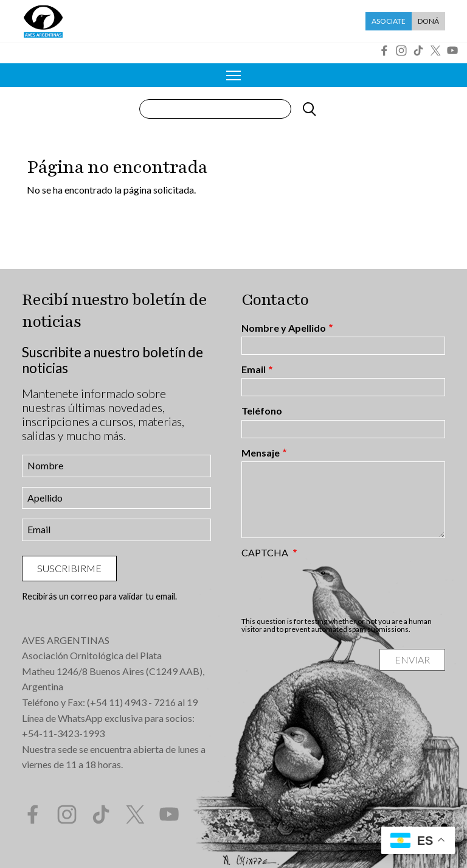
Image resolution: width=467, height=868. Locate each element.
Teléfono (262, 411)
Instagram (401, 51)
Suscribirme (69, 568)
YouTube (452, 51)
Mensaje (261, 453)
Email (254, 369)
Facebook (384, 51)
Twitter (435, 51)
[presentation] (334, 587)
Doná (428, 21)
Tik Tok (418, 51)
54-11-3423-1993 (66, 733)
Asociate (389, 21)
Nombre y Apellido (284, 328)
